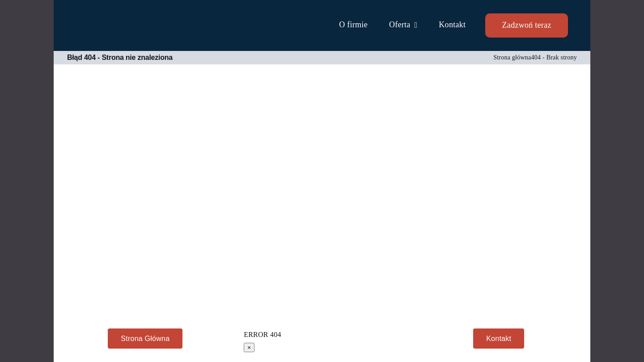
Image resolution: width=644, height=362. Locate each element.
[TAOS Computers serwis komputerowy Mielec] (116, 20)
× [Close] (249, 347)
